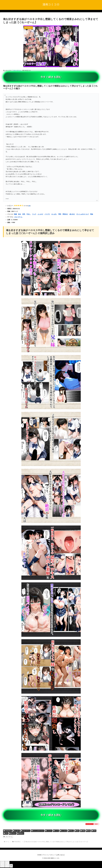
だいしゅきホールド (83, 214)
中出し (29, 214)
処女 (20, 214)
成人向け (72, 214)
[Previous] (2, 864)
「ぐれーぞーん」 (17, 71)
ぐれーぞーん (18, 217)
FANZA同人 (8, 831)
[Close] (11, 866)
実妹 (92, 214)
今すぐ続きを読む (51, 77)
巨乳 (24, 214)
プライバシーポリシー (49, 855)
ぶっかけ (40, 214)
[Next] (7, 864)
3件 (29, 206)
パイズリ (47, 214)
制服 (15, 214)
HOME (38, 855)
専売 (60, 214)
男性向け (65, 214)
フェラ (34, 214)
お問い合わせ (62, 855)
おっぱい (54, 214)
